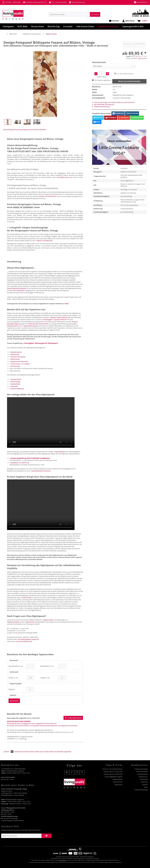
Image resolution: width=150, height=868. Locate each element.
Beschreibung (8, 130)
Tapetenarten (119, 785)
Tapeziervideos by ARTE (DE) (113, 772)
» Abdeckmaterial (16, 352)
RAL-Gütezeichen (19, 290)
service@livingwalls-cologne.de (28, 639)
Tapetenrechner (28, 130)
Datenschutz (144, 779)
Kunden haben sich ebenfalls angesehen (57, 752)
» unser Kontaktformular (24, 641)
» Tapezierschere (15, 379)
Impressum (144, 782)
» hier (66, 304)
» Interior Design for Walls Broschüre (13, 821)
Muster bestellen (40, 130)
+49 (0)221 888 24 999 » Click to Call (18, 802)
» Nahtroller (14, 386)
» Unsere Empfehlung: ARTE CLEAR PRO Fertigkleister (30, 458)
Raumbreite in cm (16, 666)
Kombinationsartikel (21, 752)
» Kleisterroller (15, 354)
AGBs (146, 787)
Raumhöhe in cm (47, 666)
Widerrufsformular (142, 772)
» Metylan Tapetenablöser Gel (60, 317)
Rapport (12, 689)
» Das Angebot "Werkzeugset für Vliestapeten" (41, 343)
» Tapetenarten (30, 622)
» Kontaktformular (62, 177)
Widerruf (145, 785)
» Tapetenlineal (15, 384)
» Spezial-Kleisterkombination (40, 471)
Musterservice (143, 777)
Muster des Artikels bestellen (129, 81)
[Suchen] (95, 14)
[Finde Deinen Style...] (74, 14)
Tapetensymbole (117, 779)
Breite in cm (13, 678)
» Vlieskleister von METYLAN (19, 463)
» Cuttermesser (15, 364)
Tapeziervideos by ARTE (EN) (113, 774)
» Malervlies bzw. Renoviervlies (38, 324)
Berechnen (14, 701)
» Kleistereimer (15, 359)
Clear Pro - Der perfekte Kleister (112, 769)
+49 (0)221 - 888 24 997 (11, 2)
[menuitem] (74, 14)
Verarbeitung (18, 130)
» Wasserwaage (15, 382)
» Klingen (27, 364)
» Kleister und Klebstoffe (44, 241)
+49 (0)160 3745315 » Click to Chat (20, 804)
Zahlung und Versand (141, 769)
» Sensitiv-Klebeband (17, 389)
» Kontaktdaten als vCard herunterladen (13, 769)
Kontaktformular (143, 774)
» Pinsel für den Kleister (18, 357)
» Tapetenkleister (59, 452)
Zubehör (9, 752)
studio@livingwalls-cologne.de (14, 799)
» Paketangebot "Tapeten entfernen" (55, 320)
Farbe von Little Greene (48, 196)
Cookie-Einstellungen (141, 790)
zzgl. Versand (142, 58)
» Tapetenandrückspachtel (19, 361)
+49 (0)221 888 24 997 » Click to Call (18, 773)
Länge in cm (45, 678)
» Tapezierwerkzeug (29, 326)
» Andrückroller (15, 366)
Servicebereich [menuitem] (141, 2)
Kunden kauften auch (36, 752)
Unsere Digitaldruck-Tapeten (113, 777)
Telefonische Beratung (101, 107)
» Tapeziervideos (47, 620)
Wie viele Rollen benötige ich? (103, 104)
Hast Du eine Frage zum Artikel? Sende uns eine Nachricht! (113, 102)
